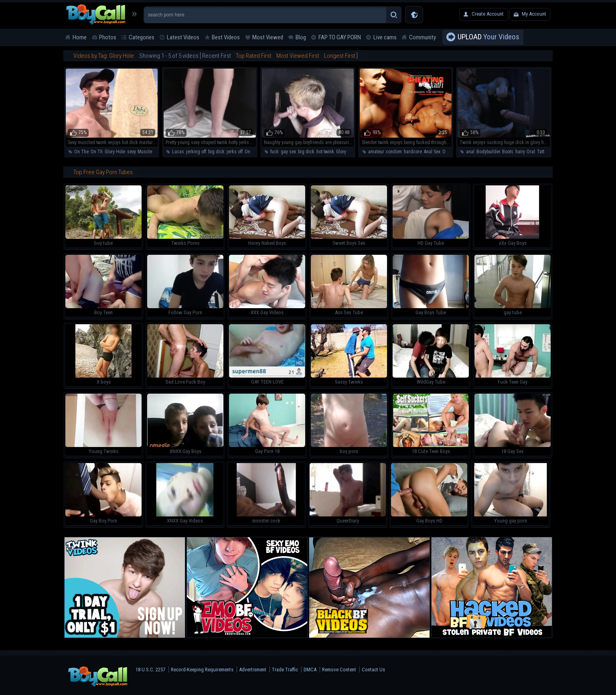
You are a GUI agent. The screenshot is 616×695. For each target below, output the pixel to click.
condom (394, 152)
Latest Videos (183, 37)
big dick (216, 152)
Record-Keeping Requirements (202, 670)
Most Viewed (268, 37)
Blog (301, 37)
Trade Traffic (285, 670)
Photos (108, 37)
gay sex (288, 152)
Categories (142, 37)
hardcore (413, 152)
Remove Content (339, 670)
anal (470, 152)
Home (80, 37)
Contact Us (373, 670)
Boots (508, 152)
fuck (275, 152)
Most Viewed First (298, 56)
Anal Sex (432, 152)
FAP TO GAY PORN (340, 37)
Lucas (178, 152)
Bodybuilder (488, 152)
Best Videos (226, 37)
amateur (376, 152)
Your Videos (488, 37)
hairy (520, 152)
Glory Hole (115, 152)
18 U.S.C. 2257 (150, 670)
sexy (131, 152)
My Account (534, 14)
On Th (97, 152)
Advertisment (253, 670)
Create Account (488, 14)
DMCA (310, 670)
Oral (447, 152)
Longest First (340, 56)
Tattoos (544, 152)
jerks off (235, 152)
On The (81, 152)
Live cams (385, 37)
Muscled (146, 152)
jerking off (196, 152)
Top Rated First (254, 56)
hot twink (325, 152)
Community (422, 37)
